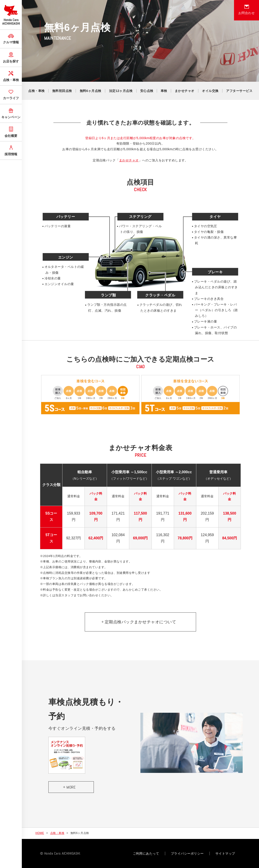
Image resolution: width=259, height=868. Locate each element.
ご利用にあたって (146, 853)
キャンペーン (11, 113)
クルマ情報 (11, 38)
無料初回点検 (62, 91)
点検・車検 (11, 76)
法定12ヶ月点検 (121, 91)
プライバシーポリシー (187, 853)
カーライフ (11, 94)
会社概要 (11, 131)
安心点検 (147, 91)
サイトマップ (225, 853)
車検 (164, 91)
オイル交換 (210, 91)
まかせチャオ (185, 91)
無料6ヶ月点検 (91, 91)
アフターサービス (239, 91)
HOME (40, 833)
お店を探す (11, 57)
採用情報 (11, 150)
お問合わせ (247, 10)
